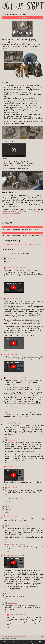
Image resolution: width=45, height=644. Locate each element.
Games (3, 638)
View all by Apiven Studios (11, 637)
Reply (5, 264)
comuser (9, 259)
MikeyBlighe (10, 299)
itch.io (3, 637)
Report (19, 637)
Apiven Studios (12, 440)
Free (16, 638)
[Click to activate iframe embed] (14, 150)
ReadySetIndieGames (13, 268)
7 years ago (23, 268)
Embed (23, 637)
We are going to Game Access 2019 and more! (17, 244)
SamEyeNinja (11, 354)
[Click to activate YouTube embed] (14, 287)
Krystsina (11, 594)
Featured (7, 638)
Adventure (12, 638)
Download (22, 18)
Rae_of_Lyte (10, 378)
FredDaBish (10, 423)
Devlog (31, 642)
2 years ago (16, 259)
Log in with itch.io (8, 253)
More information (9, 218)
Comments (22, 642)
